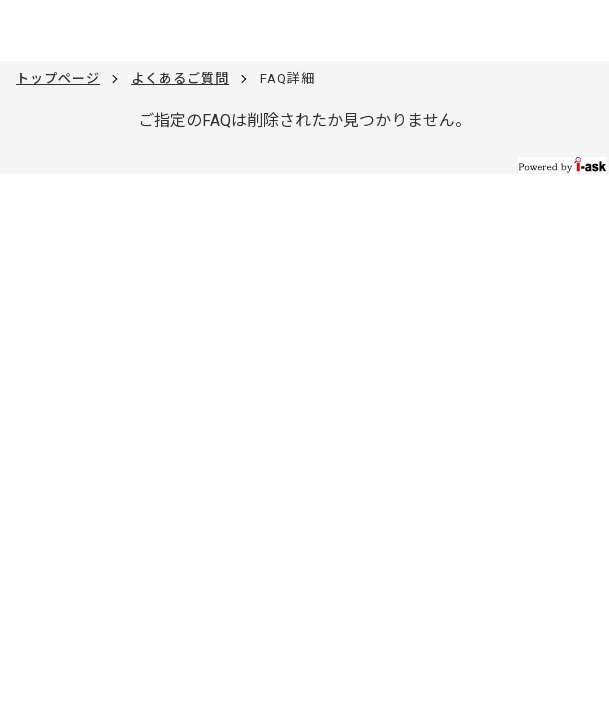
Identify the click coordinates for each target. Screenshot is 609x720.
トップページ (58, 78)
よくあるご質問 (180, 78)
